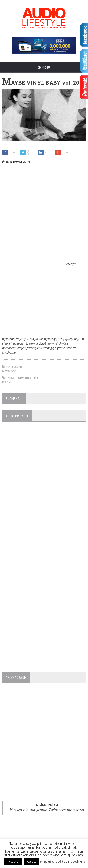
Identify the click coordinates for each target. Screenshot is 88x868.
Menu (44, 68)
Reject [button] (31, 861)
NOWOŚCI (10, 371)
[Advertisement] (44, 216)
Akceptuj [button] (13, 861)
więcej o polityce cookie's (63, 861)
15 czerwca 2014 (16, 162)
